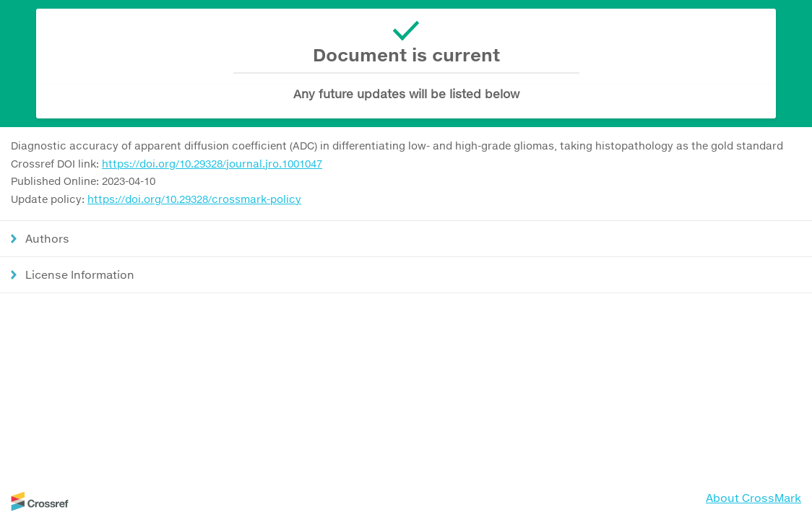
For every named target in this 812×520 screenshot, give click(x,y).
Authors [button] (47, 238)
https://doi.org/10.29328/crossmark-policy (194, 199)
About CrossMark (753, 498)
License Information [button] (80, 274)
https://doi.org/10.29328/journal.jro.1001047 (212, 164)
